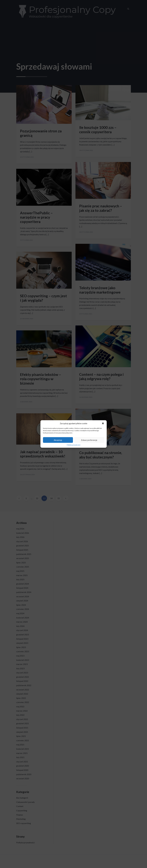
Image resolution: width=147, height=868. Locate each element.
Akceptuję (58, 440)
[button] (103, 423)
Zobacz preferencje (89, 440)
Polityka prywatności (74, 445)
